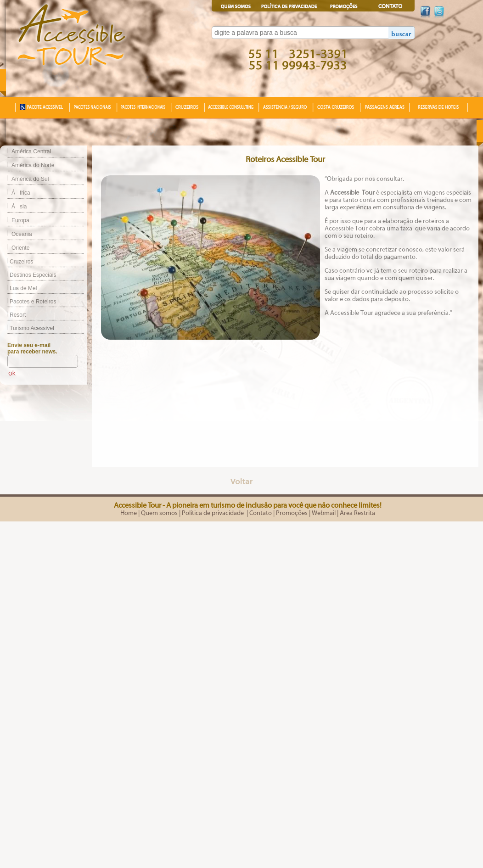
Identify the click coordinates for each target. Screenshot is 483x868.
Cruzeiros (17, 262)
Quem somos (159, 513)
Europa (20, 220)
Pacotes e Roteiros (28, 302)
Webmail (324, 513)
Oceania (22, 234)
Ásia (19, 207)
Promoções (292, 513)
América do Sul (30, 179)
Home (129, 513)
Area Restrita (357, 513)
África (21, 193)
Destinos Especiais (28, 275)
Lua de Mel (18, 288)
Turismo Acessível (27, 328)
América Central (31, 151)
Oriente (20, 248)
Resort (13, 315)
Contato (261, 513)
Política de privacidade (213, 513)
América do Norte (33, 165)
